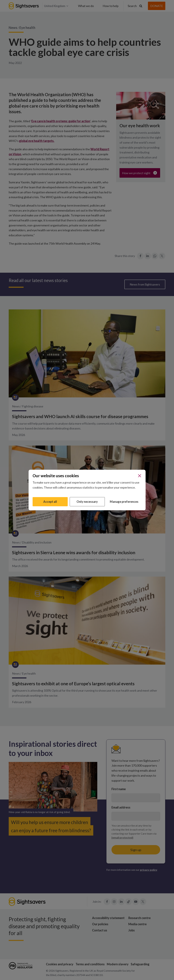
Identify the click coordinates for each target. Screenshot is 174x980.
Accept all (50, 502)
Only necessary (87, 502)
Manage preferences (124, 502)
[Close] (140, 476)
